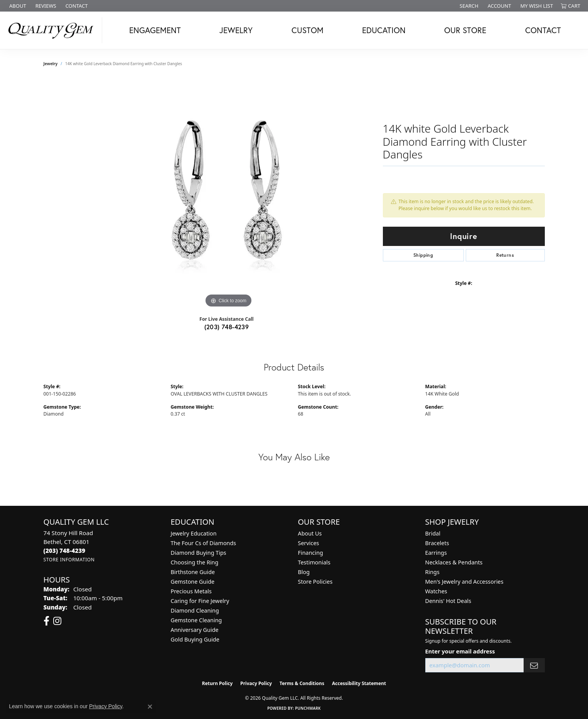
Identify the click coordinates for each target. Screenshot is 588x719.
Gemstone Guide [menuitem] (193, 582)
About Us (310, 533)
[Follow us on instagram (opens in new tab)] (57, 621)
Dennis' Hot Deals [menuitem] (448, 601)
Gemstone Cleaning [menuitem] (196, 620)
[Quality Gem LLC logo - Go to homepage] (53, 30)
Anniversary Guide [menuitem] (195, 630)
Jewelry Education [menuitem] (194, 533)
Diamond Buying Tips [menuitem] (199, 553)
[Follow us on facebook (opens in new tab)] (46, 621)
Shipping (423, 255)
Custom (307, 30)
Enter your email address (460, 651)
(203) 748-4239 (227, 327)
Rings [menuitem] (432, 572)
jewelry (51, 64)
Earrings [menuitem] (436, 553)
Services (309, 543)
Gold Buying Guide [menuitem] (195, 639)
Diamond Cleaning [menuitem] (195, 610)
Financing (311, 553)
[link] (17, 6)
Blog (304, 572)
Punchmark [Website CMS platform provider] (308, 708)
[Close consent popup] (150, 707)
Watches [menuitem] (436, 591)
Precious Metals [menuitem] (191, 591)
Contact (543, 30)
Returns (505, 255)
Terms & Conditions (302, 683)
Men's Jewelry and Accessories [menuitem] (464, 582)
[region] (229, 194)
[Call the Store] (65, 551)
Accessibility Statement (359, 683)
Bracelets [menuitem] (437, 543)
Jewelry (236, 30)
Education (384, 30)
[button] (468, 6)
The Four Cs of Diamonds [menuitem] (204, 543)
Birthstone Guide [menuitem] (193, 572)
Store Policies (315, 582)
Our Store (465, 30)
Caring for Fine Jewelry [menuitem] (200, 601)
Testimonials (314, 562)
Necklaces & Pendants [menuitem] (454, 562)
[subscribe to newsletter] (534, 665)
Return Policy (217, 683)
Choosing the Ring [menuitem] (195, 562)
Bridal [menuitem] (433, 533)
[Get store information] (69, 560)
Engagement (155, 30)
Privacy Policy (256, 683)
